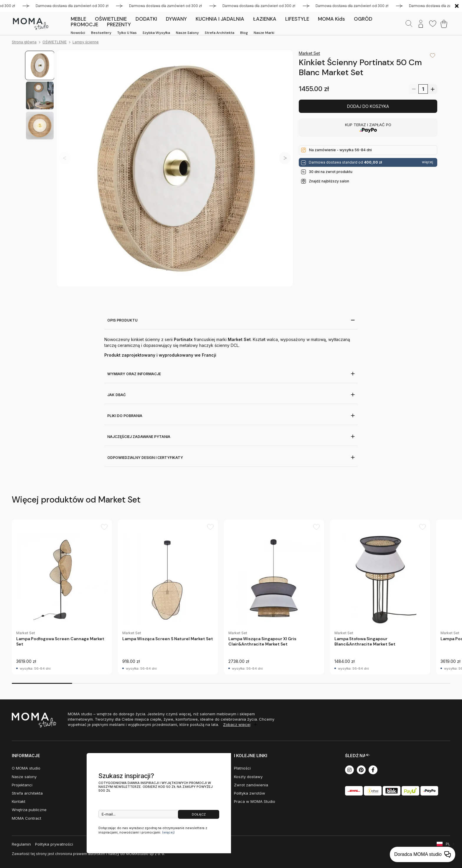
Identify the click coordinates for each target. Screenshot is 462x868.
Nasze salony (187, 33)
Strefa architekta (220, 33)
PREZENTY (119, 24)
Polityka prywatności (54, 844)
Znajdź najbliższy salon (329, 181)
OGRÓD (363, 19)
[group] (62, 597)
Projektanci (22, 785)
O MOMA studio (26, 768)
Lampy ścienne (86, 42)
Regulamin (21, 844)
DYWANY (176, 19)
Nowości (78, 33)
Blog (244, 33)
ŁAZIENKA (265, 19)
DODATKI (146, 19)
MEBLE (78, 19)
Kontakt (19, 801)
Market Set (309, 53)
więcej (428, 162)
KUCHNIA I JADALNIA (220, 19)
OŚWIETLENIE (111, 19)
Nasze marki (264, 33)
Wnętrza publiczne (29, 810)
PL (448, 844)
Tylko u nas (127, 33)
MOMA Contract (27, 818)
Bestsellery (101, 33)
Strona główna (24, 42)
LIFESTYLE (297, 19)
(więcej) (168, 832)
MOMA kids (331, 19)
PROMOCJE (84, 24)
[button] (285, 158)
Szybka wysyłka (156, 33)
